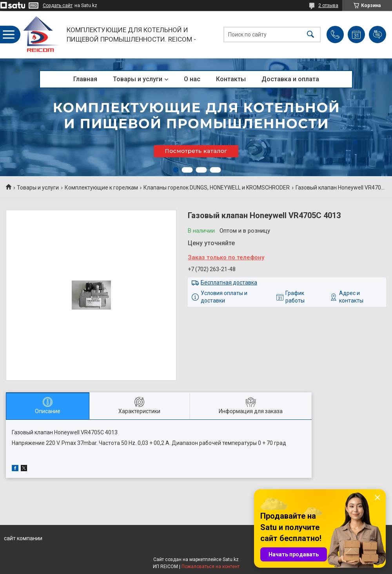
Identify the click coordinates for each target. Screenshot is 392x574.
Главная (85, 79)
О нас (192, 79)
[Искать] (310, 35)
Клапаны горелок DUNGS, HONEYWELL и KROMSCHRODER (217, 188)
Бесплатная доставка (229, 282)
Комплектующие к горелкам (101, 188)
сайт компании (23, 538)
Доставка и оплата (290, 79)
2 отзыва (328, 5)
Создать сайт (58, 5)
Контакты (231, 79)
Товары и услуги (138, 79)
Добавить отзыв (377, 35)
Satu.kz (231, 559)
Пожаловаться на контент (211, 567)
